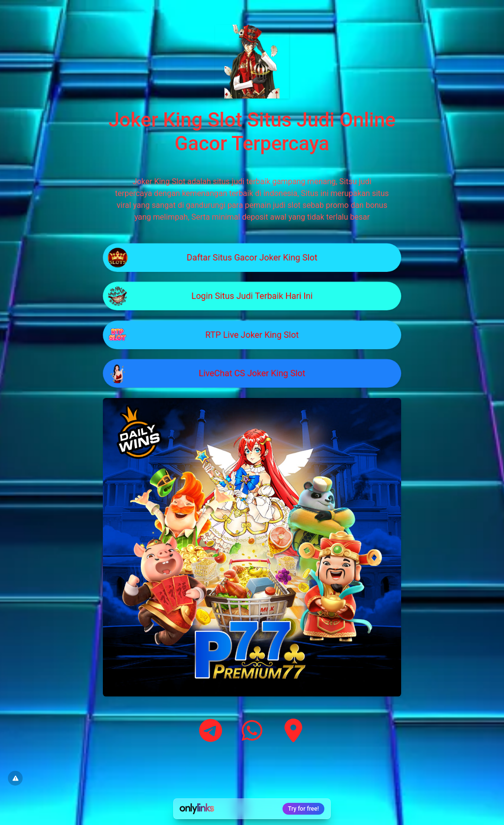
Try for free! (303, 809)
